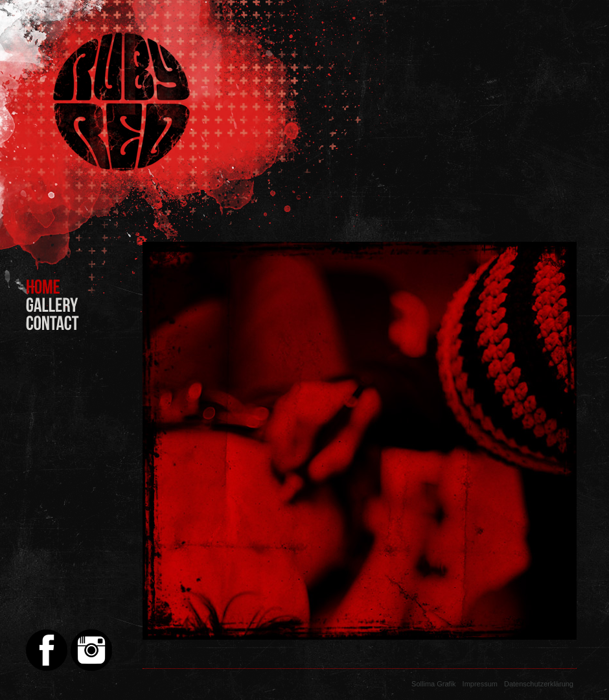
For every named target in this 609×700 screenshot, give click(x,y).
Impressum (480, 684)
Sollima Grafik (433, 684)
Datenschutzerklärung (539, 684)
